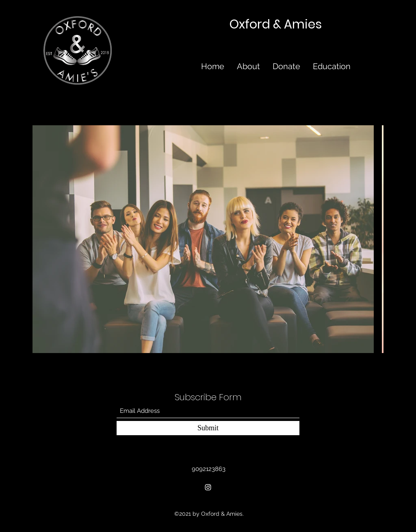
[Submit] (208, 428)
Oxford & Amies (276, 24)
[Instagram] (208, 487)
